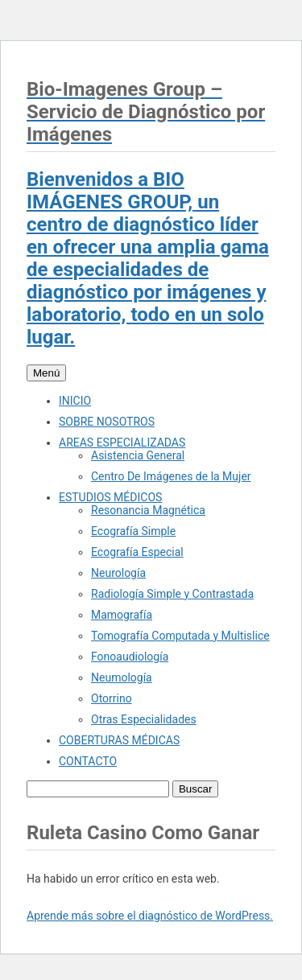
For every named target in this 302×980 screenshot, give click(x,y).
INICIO (75, 401)
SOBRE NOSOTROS (107, 422)
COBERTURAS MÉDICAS (119, 740)
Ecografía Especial (137, 552)
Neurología (118, 573)
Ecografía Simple (133, 531)
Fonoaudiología (130, 657)
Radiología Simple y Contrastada (172, 594)
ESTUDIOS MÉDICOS (110, 497)
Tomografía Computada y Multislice (180, 636)
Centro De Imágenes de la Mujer (171, 476)
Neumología (122, 677)
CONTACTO (88, 761)
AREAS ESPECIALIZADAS (122, 443)
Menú (46, 373)
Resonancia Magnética (148, 510)
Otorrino (112, 698)
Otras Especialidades (144, 719)
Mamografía (122, 615)
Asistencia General (138, 455)
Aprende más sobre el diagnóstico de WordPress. (150, 916)
